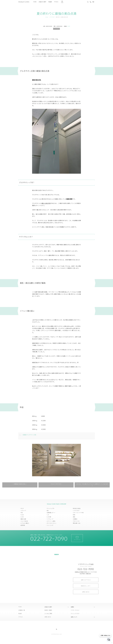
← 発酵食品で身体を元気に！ (20, 484)
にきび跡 (49, 517)
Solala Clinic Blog (56, 484)
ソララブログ (52, 17)
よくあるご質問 (48, 614)
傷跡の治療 (23, 519)
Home (35, 2)
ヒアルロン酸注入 (25, 523)
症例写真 (23, 525)
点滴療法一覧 (22, 610)
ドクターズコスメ (75, 610)
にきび (22, 517)
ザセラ (22, 508)
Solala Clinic (24, 2)
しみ (48, 515)
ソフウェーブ (50, 519)
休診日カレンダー (86, 586)
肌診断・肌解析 (48, 610)
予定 (22, 513)
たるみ (22, 515)
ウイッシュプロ (50, 508)
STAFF (69, 26)
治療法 (72, 607)
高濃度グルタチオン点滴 (30, 435)
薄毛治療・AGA (77, 523)
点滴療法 (75, 519)
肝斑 (74, 515)
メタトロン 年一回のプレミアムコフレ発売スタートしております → (92, 485)
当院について (74, 617)
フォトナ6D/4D (24, 521)
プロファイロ (76, 521)
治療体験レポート (51, 513)
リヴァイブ (23, 511)
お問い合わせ (86, 592)
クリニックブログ (75, 614)
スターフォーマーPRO (78, 513)
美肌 (74, 517)
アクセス (56, 2)
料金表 (50, 2)
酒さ (48, 511)
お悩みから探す (42, 2)
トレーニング (50, 525)
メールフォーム (77, 538)
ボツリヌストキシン (52, 523)
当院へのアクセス (86, 580)
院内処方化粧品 (77, 508)
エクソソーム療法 (51, 521)
